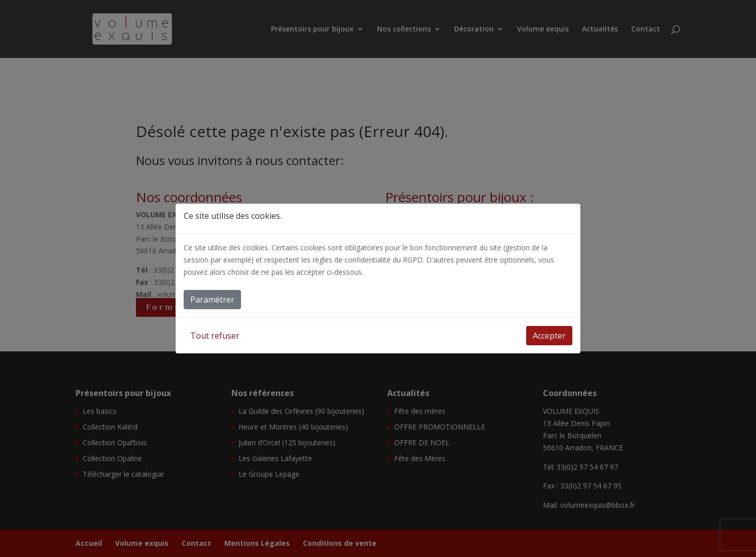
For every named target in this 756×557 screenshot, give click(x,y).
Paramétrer (212, 300)
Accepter (549, 336)
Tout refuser (215, 336)
